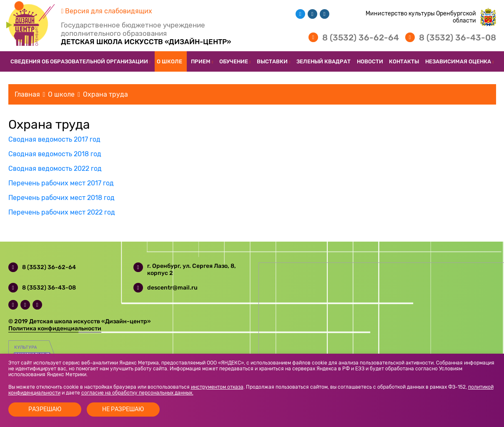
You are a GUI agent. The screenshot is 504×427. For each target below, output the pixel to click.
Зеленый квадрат (323, 61)
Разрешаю (45, 409)
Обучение (234, 61)
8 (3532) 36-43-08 (458, 37)
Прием (201, 61)
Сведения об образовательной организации (79, 61)
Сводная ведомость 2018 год (55, 154)
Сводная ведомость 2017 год (54, 139)
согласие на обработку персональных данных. (137, 393)
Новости (370, 61)
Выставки (272, 61)
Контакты (404, 61)
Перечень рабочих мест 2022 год (62, 212)
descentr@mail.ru (172, 288)
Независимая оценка (458, 61)
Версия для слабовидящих (107, 11)
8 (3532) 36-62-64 (361, 37)
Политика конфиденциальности (55, 328)
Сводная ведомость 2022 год (55, 169)
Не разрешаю (123, 409)
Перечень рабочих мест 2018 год (61, 198)
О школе (169, 61)
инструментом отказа (217, 387)
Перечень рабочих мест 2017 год (61, 183)
